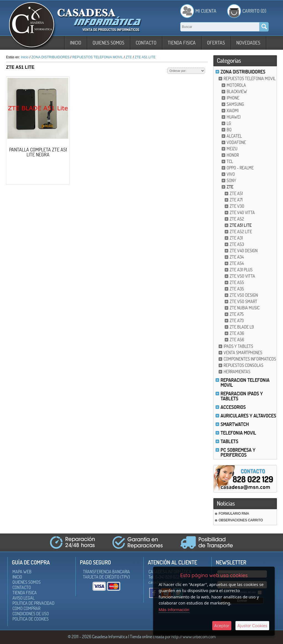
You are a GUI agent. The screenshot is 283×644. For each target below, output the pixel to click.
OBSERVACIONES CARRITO (241, 520)
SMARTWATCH (235, 424)
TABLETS (229, 441)
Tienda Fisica (182, 43)
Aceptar (222, 626)
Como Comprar (26, 608)
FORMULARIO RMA (234, 514)
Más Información (174, 610)
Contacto (146, 43)
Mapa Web (22, 572)
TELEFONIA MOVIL (238, 433)
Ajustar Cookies (252, 626)
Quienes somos (108, 43)
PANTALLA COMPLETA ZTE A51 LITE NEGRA (38, 152)
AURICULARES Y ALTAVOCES (248, 416)
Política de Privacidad (33, 603)
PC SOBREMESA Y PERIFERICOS (238, 452)
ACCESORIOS (233, 407)
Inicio (76, 43)
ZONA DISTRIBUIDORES (243, 72)
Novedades (248, 43)
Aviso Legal (23, 598)
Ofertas (216, 43)
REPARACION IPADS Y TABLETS (242, 396)
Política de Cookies (31, 619)
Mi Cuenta (206, 11)
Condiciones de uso (31, 614)
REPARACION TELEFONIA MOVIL (245, 383)
